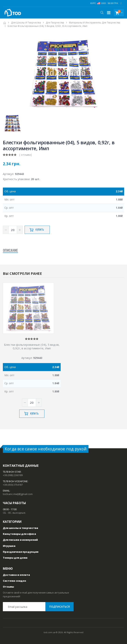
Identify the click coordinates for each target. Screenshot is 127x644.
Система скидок (14, 581)
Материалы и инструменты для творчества (95, 23)
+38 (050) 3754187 (13, 485)
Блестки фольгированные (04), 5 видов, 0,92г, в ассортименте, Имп (32, 346)
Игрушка (9, 546)
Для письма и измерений (20, 540)
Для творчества (55, 23)
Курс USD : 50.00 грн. (104, 3)
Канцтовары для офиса (19, 534)
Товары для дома (15, 558)
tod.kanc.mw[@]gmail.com (18, 494)
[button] (102, 13)
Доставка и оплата (16, 575)
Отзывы (8, 587)
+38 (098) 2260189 (13, 475)
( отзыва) (26, 155)
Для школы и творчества (26, 23)
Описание (10, 251)
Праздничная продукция (21, 552)
